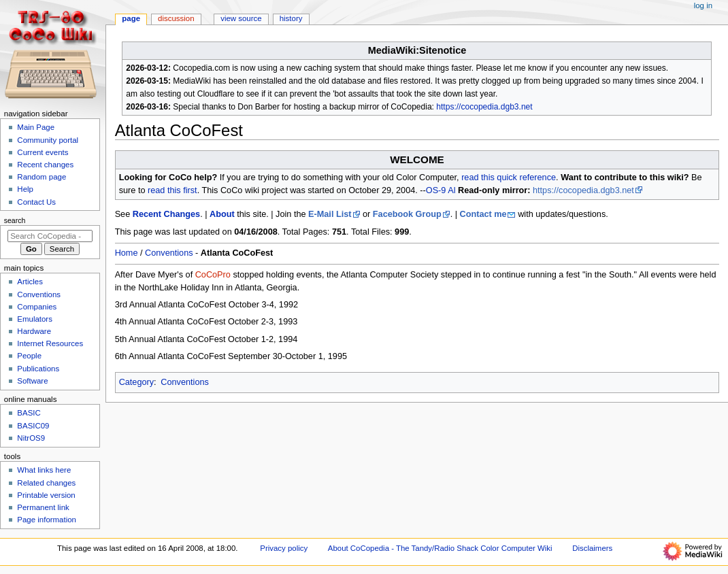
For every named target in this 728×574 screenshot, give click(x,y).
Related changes (46, 483)
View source (241, 18)
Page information (47, 520)
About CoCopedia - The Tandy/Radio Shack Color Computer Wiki (440, 548)
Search (15, 220)
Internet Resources (50, 343)
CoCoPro (213, 275)
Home (127, 253)
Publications (38, 369)
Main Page (36, 127)
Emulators (35, 319)
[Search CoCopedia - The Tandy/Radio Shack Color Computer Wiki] (50, 236)
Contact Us (36, 202)
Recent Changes (166, 214)
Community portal (48, 140)
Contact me (483, 214)
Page (131, 18)
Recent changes (45, 165)
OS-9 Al (441, 190)
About (222, 214)
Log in (703, 5)
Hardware (34, 331)
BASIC (29, 413)
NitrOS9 (31, 438)
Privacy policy (284, 548)
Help (25, 189)
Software (32, 381)
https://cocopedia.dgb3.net (484, 107)
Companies (37, 307)
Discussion (176, 18)
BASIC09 (33, 426)
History (291, 18)
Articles (30, 282)
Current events (43, 152)
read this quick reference (509, 178)
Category (136, 382)
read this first (172, 190)
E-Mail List (330, 214)
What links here (44, 470)
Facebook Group (407, 214)
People (29, 356)
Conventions (169, 253)
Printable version (46, 495)
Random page (42, 177)
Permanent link (43, 507)
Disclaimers (592, 548)
